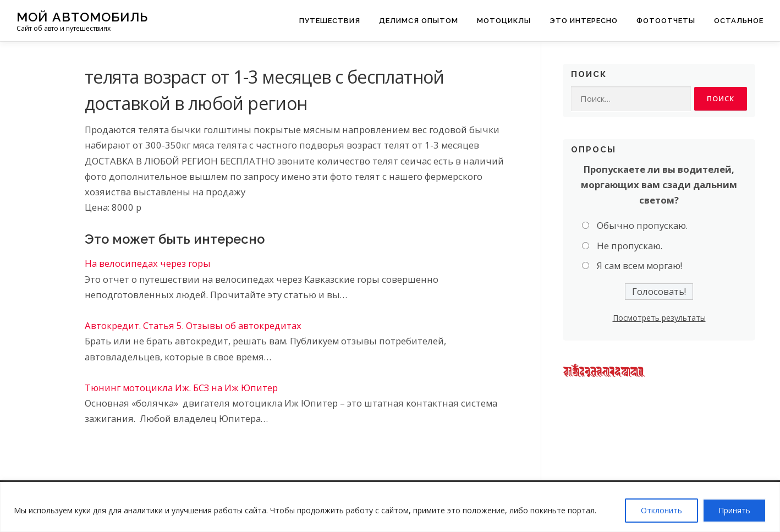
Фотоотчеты (666, 21)
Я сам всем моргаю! (639, 266)
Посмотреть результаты (659, 318)
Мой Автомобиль (82, 17)
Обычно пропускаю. (642, 226)
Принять (734, 510)
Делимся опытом (419, 21)
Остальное (739, 21)
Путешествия (330, 21)
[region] (390, 507)
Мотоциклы (504, 21)
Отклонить (661, 510)
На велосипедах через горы (148, 263)
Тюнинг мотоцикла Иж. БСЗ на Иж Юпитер (181, 388)
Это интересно (584, 21)
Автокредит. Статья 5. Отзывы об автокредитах (193, 325)
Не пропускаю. (630, 246)
